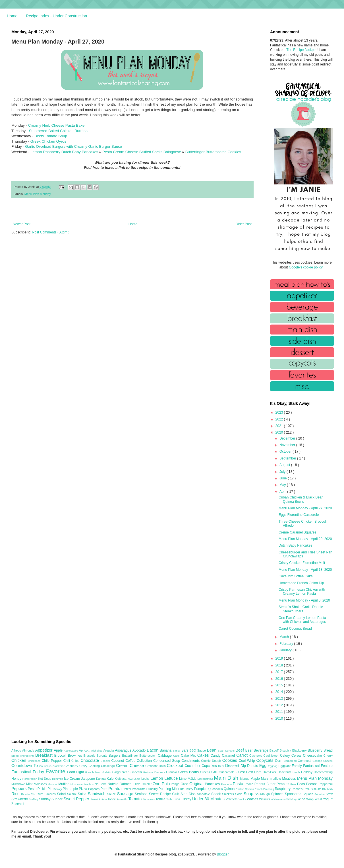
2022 (280, 419)
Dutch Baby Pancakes (295, 545)
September (288, 458)
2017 (280, 672)
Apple (59, 750)
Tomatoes (149, 799)
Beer (249, 750)
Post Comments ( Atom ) (51, 232)
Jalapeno (89, 779)
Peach (249, 784)
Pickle (43, 789)
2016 (280, 679)
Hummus (58, 779)
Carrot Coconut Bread (295, 629)
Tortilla (161, 799)
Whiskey (292, 799)
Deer (222, 766)
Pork (104, 789)
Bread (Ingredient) (23, 756)
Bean (212, 750)
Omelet (147, 784)
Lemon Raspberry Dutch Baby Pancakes (64, 152)
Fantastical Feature (318, 766)
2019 (280, 658)
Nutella (114, 784)
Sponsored (294, 794)
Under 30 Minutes (209, 799)
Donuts (253, 766)
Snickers (229, 794)
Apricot (84, 750)
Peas (302, 784)
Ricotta (26, 794)
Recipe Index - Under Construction (56, 16)
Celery (286, 756)
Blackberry (300, 750)
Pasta (239, 784)
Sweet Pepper (77, 799)
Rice (16, 794)
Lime (183, 779)
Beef (240, 750)
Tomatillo (122, 799)
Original (197, 784)
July (283, 472)
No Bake (101, 784)
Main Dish (227, 778)
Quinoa (230, 789)
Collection (145, 761)
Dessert (233, 766)
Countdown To (25, 766)
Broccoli (61, 756)
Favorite (56, 771)
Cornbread (291, 761)
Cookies (231, 760)
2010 (280, 719)
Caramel (229, 756)
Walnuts (265, 799)
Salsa (83, 794)
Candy (216, 756)
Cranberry (72, 766)
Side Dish (189, 794)
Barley (177, 751)
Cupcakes (210, 766)
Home (12, 16)
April (283, 492)
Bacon (153, 750)
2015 (280, 685)
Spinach (278, 794)
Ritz (34, 794)
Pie (50, 789)
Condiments (191, 761)
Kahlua (101, 779)
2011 (280, 712)
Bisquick (286, 750)
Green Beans (189, 772)
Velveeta (232, 799)
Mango (245, 779)
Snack (217, 794)
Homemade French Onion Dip (301, 583)
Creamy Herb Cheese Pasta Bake (56, 125)
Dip (244, 766)
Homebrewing (323, 772)
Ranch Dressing (265, 789)
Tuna (177, 799)
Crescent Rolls (156, 766)
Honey (17, 779)
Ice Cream (72, 779)
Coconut (118, 761)
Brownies (76, 756)
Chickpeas (35, 761)
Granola (172, 772)
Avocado (140, 750)
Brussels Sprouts (96, 756)
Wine (302, 799)
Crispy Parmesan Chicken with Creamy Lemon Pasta (302, 592)
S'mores (51, 794)
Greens (206, 772)
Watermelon (279, 799)
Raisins (250, 789)
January (286, 650)
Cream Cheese (131, 766)
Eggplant (285, 766)
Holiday (307, 772)
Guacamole (227, 772)
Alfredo (17, 750)
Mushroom (77, 784)
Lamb (137, 779)
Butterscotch (149, 756)
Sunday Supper (51, 799)
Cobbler (106, 761)
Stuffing (34, 799)
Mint (30, 784)
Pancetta (227, 784)
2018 (280, 665)
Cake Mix (189, 756)
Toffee (112, 799)
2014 (280, 692)
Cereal (297, 756)
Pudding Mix (168, 789)
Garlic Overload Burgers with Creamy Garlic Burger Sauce (73, 146)
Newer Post (22, 224)
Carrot (243, 755)
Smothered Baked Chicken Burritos (58, 131)
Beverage (261, 750)
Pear (294, 784)
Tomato (135, 799)
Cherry (328, 756)
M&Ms (192, 779)
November (288, 445)
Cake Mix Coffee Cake (296, 576)
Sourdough (263, 794)
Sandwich (97, 794)
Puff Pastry (186, 789)
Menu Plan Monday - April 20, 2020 (305, 539)
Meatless (290, 779)
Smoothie (204, 794)
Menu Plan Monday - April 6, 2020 (304, 600)
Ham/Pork (270, 772)
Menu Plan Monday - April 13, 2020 (305, 570)
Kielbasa (121, 779)
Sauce (112, 794)
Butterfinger (131, 756)
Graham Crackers (155, 772)
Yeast (319, 799)
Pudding (153, 789)
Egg (264, 766)
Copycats (266, 760)
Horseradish (30, 779)
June (284, 478)
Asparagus (124, 750)
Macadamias (206, 779)
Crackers (59, 766)
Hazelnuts (285, 772)
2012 (280, 705)
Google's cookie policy (306, 267)
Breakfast (45, 755)
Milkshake (19, 784)
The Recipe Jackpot (302, 50)
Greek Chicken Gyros (48, 141)
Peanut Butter (266, 784)
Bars (186, 750)
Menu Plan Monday (38, 194)
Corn (279, 761)
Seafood (142, 794)
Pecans (312, 784)
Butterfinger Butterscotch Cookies (213, 152)
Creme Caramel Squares (298, 532)
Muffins (64, 784)
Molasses (41, 784)
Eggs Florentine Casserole (299, 515)
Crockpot (176, 766)
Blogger (223, 854)
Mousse (53, 784)
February (287, 644)
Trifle (170, 799)
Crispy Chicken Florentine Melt (302, 563)
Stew (329, 794)
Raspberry (283, 789)
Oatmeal (127, 784)
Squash (309, 794)
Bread (328, 750)
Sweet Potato (99, 799)
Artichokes (96, 751)
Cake (177, 756)
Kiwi (131, 779)
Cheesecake (313, 756)
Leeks (146, 779)
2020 (280, 432)
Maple (256, 779)
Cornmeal (305, 761)
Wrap (310, 799)
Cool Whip (247, 761)
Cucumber (193, 766)
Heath (297, 772)
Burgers (115, 756)
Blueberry (315, 750)
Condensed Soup (167, 761)
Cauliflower (272, 756)
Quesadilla (216, 789)
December (288, 438)
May (283, 485)
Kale (111, 779)
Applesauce (71, 751)
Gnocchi (137, 772)
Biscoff (275, 750)
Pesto (33, 789)
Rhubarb (327, 789)
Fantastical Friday (28, 772)
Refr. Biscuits (313, 789)
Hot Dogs (45, 779)
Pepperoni (326, 784)
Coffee (131, 761)
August (285, 465)
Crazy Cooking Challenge (98, 766)
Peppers (20, 789)
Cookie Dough (212, 761)
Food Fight (76, 772)
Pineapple (71, 789)
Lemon (157, 778)
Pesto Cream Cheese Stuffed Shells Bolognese (142, 152)
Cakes (204, 755)
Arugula (109, 750)
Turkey (186, 799)
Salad (62, 794)
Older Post (244, 224)
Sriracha (320, 794)
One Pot (161, 784)
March (285, 637)
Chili (67, 761)
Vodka (243, 799)
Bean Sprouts (227, 751)
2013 (280, 699)
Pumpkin (201, 789)
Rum (41, 794)
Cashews (256, 756)
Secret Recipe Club (165, 794)
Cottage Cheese (323, 761)
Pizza (83, 789)
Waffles (253, 799)
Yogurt (328, 799)
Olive (138, 784)
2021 (280, 426)
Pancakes (213, 784)
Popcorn (94, 789)
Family (297, 766)
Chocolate (90, 760)
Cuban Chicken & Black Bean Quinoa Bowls (301, 499)
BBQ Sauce (198, 750)
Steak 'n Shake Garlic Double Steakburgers (301, 609)
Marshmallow (272, 779)
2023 (280, 413)
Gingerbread (121, 772)
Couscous (46, 766)
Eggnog (273, 766)
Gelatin (107, 772)
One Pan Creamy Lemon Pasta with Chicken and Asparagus (302, 620)
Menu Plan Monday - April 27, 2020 (305, 508)
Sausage (126, 794)
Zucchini (18, 804)
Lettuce (172, 778)
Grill (215, 772)
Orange (175, 784)
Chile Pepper (53, 761)
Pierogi (58, 789)
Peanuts (283, 784)
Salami (72, 794)
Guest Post (245, 772)
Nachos (90, 784)
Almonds (29, 750)
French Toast (94, 772)
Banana (166, 750)
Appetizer (45, 750)
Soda (239, 794)
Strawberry (20, 799)
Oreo (185, 784)
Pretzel (127, 789)
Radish (240, 789)
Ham (258, 772)
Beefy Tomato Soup (51, 136)
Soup (249, 794)
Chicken (20, 760)
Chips (76, 761)
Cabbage (165, 756)
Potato (115, 789)
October (286, 452)
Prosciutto (139, 789)
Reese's (297, 789)
